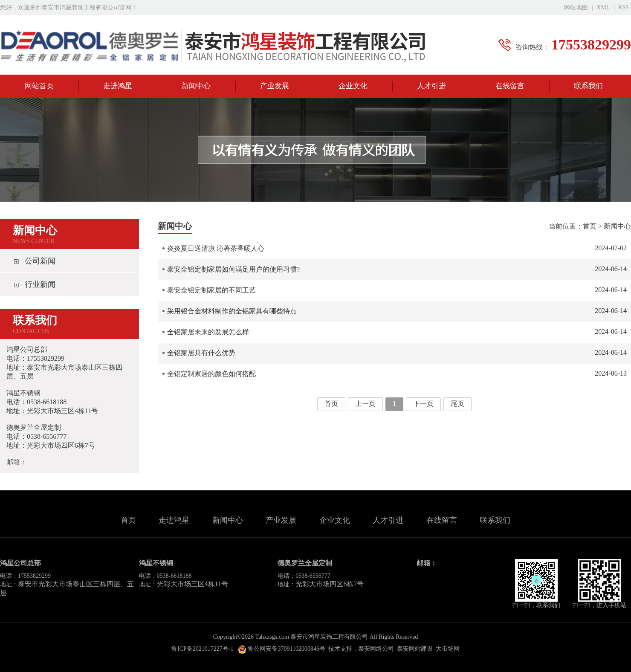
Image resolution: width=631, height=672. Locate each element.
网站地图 (576, 7)
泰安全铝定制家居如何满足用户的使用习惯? (397, 269)
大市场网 (448, 649)
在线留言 (510, 86)
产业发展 (275, 86)
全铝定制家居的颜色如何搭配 (397, 374)
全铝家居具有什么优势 (397, 353)
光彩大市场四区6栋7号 (330, 584)
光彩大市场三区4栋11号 (192, 584)
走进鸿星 (118, 86)
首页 (590, 226)
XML (603, 7)
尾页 (457, 404)
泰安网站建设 (415, 649)
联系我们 (588, 86)
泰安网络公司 (376, 649)
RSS (624, 7)
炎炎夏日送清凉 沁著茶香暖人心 (397, 248)
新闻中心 (196, 86)
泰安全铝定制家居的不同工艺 (397, 290)
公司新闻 (40, 261)
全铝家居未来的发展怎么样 (397, 332)
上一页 (365, 404)
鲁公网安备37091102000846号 (282, 649)
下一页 (423, 404)
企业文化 (353, 86)
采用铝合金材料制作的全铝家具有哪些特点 (397, 311)
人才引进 (431, 86)
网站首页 (39, 86)
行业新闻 (40, 284)
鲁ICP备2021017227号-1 (202, 649)
